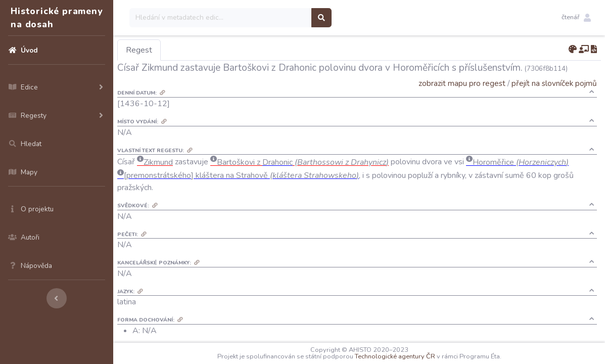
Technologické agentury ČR (395, 356)
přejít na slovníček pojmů (554, 83)
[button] (576, 18)
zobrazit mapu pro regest (462, 83)
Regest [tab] (139, 50)
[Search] (221, 18)
